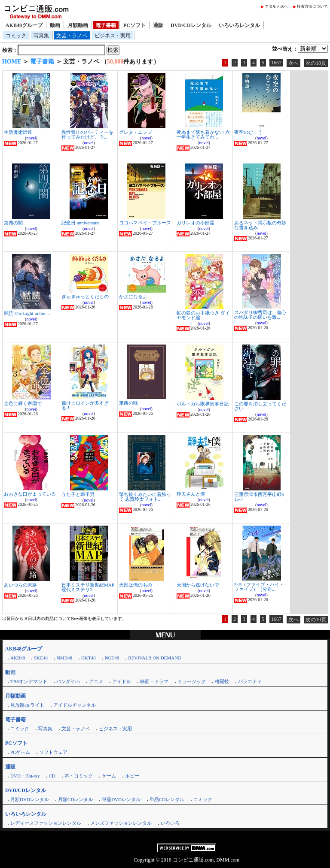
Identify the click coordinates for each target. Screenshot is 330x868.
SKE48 (41, 658)
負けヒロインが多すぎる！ (85, 405)
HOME (12, 62)
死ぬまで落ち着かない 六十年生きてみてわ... (203, 135)
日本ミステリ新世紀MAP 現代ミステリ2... (88, 587)
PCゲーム (20, 752)
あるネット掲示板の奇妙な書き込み (260, 225)
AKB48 (18, 658)
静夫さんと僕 (191, 494)
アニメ (96, 681)
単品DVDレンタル (121, 799)
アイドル (122, 681)
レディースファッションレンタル (46, 823)
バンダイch (68, 681)
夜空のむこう (248, 132)
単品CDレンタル (167, 799)
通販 (158, 25)
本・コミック (79, 776)
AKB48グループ (24, 25)
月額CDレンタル (75, 799)
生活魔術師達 (18, 132)
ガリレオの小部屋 (196, 223)
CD (52, 776)
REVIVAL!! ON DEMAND (155, 658)
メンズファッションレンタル (121, 823)
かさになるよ (133, 296)
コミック (16, 36)
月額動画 (78, 25)
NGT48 (112, 658)
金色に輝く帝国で (23, 403)
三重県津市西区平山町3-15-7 (260, 497)
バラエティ (250, 681)
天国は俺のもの (136, 585)
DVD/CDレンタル (191, 25)
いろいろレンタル (239, 25)
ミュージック (192, 681)
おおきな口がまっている (30, 494)
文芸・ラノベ (72, 36)
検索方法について (312, 6)
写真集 (41, 36)
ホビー (132, 776)
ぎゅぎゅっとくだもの (85, 296)
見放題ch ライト (27, 705)
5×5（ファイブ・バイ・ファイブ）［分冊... (259, 587)
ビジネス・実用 (113, 36)
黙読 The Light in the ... (27, 313)
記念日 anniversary (80, 223)
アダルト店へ (276, 6)
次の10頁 (316, 63)
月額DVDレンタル (30, 799)
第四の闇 (13, 223)
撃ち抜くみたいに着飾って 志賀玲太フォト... (145, 497)
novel (31, 138)
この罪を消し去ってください (260, 406)
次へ (293, 63)
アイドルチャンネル (75, 705)
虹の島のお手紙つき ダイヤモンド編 (203, 315)
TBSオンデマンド (29, 681)
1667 (276, 63)
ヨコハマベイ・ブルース (145, 223)
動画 (55, 25)
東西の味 (128, 403)
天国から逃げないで (198, 585)
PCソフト (134, 25)
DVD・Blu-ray (25, 776)
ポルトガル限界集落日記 (203, 404)
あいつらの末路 (20, 585)
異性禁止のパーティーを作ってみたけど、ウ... (87, 135)
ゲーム (109, 776)
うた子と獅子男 (78, 494)
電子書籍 (106, 25)
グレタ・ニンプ (136, 132)
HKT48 (89, 658)
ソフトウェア (53, 752)
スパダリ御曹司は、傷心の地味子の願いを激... (260, 315)
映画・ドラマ (154, 681)
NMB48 (64, 658)
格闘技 (222, 681)
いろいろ (170, 823)
